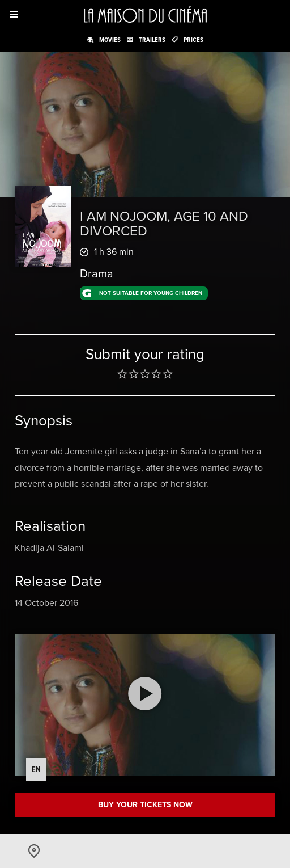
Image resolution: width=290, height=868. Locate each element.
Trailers (152, 40)
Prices (193, 40)
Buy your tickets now (145, 805)
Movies (110, 40)
